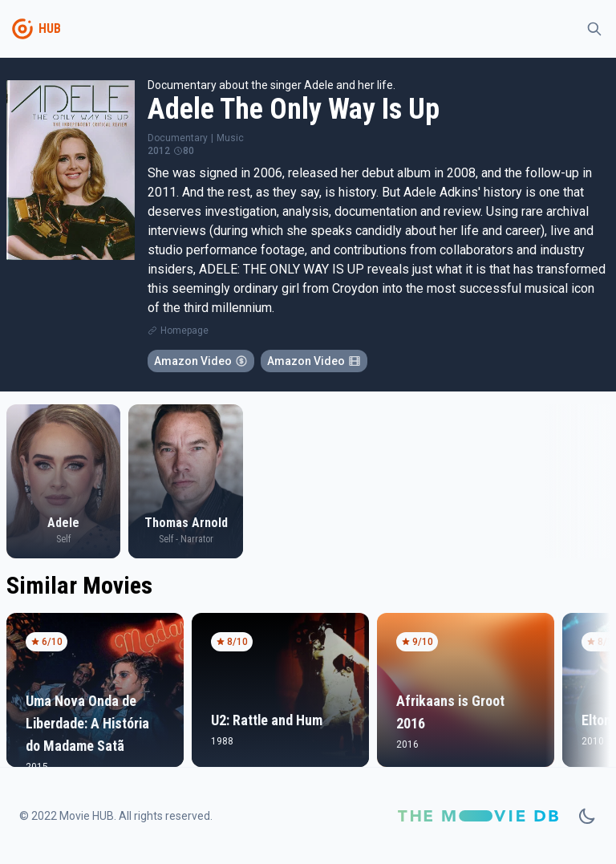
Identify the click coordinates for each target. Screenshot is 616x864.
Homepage (184, 331)
